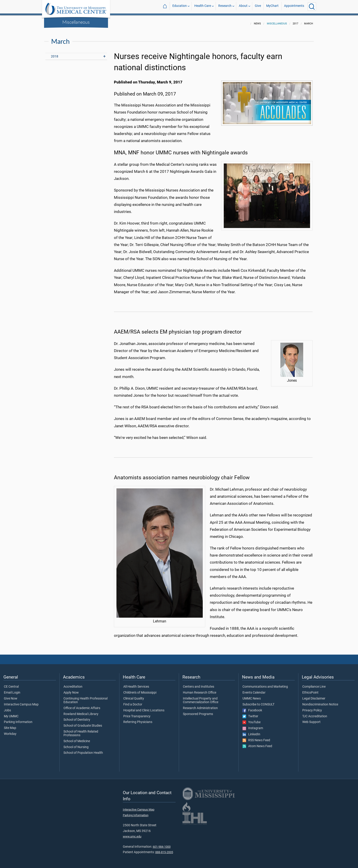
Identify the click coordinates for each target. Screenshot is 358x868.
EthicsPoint (310, 690)
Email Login (12, 690)
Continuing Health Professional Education (86, 698)
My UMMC (11, 714)
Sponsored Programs (198, 711)
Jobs (7, 708)
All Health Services (136, 684)
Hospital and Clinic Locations (144, 708)
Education (180, 6)
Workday (10, 731)
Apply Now (71, 690)
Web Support (311, 719)
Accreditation (73, 684)
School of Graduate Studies (83, 723)
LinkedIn (251, 732)
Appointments (294, 6)
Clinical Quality (134, 696)
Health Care (203, 6)
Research (225, 6)
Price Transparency (137, 714)
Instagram (253, 725)
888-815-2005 (164, 849)
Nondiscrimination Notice (320, 702)
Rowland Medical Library (81, 711)
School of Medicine (77, 738)
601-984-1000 (162, 844)
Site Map (10, 725)
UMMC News (252, 696)
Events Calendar (254, 690)
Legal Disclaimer (314, 696)
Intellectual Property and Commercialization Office (201, 698)
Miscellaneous (76, 22)
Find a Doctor (133, 702)
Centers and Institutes (199, 684)
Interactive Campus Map (21, 702)
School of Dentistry (77, 717)
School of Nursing (76, 744)
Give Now (11, 696)
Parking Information (18, 719)
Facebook (252, 708)
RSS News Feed (256, 738)
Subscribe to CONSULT (258, 702)
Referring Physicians (138, 719)
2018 (55, 54)
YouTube (251, 720)
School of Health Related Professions (81, 731)
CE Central (11, 684)
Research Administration (200, 705)
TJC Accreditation (315, 714)
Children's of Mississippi (140, 690)
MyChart (272, 6)
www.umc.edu (132, 834)
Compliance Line (314, 684)
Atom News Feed (257, 744)
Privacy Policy (312, 708)
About (243, 6)
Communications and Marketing (265, 684)
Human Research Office (200, 690)
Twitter (250, 714)
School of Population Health (83, 750)
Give (258, 6)
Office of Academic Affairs (82, 705)
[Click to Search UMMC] (312, 7)
